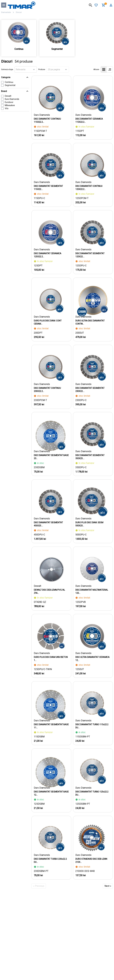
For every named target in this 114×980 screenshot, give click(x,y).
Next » (108, 886)
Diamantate (6, 12)
